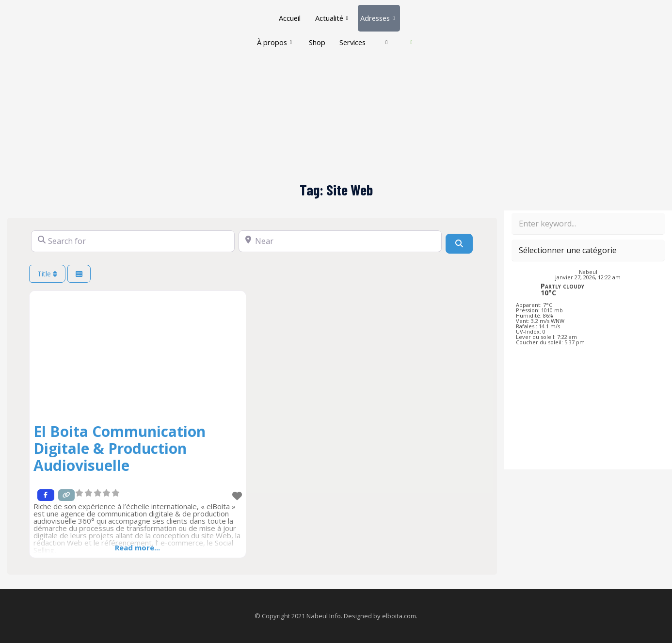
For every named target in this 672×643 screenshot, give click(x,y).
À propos (285, 32)
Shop (328, 32)
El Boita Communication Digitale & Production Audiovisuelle (120, 448)
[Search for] (133, 241)
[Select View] (79, 274)
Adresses (378, 15)
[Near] (340, 241)
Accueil (288, 15)
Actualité (330, 15)
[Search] (459, 243)
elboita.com (399, 616)
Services (365, 32)
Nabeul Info (324, 616)
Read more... (137, 547)
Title (47, 274)
